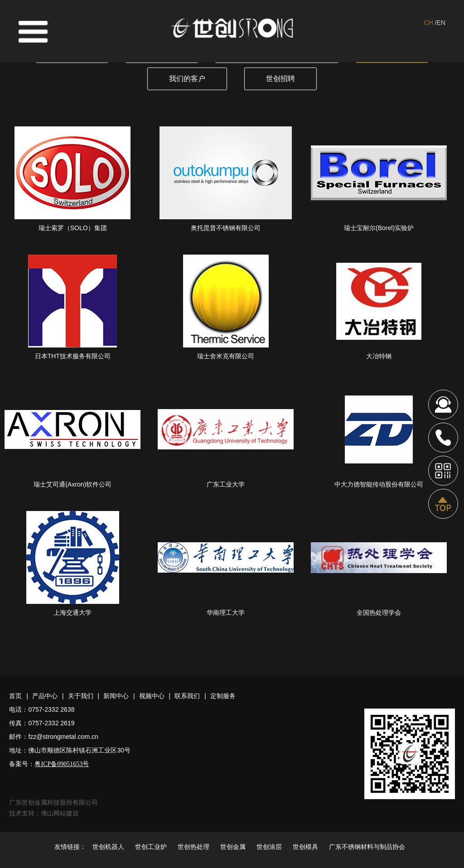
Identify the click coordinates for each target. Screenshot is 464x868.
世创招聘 (280, 79)
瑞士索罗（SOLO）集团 (73, 228)
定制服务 (223, 696)
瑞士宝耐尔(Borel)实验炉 (379, 228)
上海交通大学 (72, 612)
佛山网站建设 (60, 813)
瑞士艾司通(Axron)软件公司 (72, 484)
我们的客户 (187, 79)
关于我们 (81, 696)
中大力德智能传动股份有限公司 (379, 484)
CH (429, 23)
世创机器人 (108, 847)
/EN (440, 23)
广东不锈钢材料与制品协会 (367, 847)
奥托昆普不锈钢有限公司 (226, 228)
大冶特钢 (379, 356)
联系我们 (187, 696)
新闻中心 (116, 696)
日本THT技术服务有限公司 (73, 356)
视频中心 (152, 696)
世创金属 (233, 847)
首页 (15, 696)
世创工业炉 (151, 847)
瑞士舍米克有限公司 (226, 356)
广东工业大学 (226, 484)
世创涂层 (269, 847)
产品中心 (45, 696)
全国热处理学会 (379, 612)
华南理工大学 (226, 612)
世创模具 (305, 847)
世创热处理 (193, 847)
